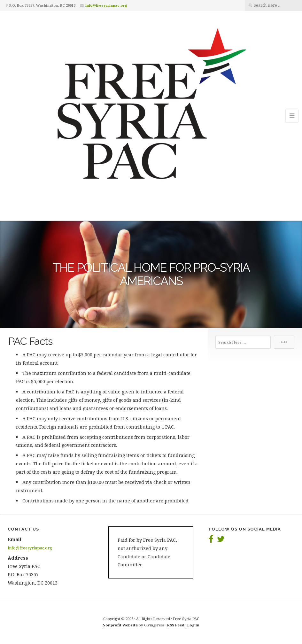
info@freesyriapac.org (106, 5)
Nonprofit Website (120, 625)
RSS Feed (176, 625)
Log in (193, 625)
